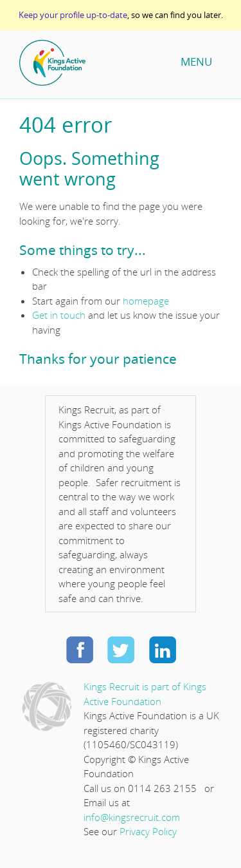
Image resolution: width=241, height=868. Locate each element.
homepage (146, 301)
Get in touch (59, 315)
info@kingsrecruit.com (132, 817)
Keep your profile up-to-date (73, 15)
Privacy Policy (148, 831)
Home (93, 63)
